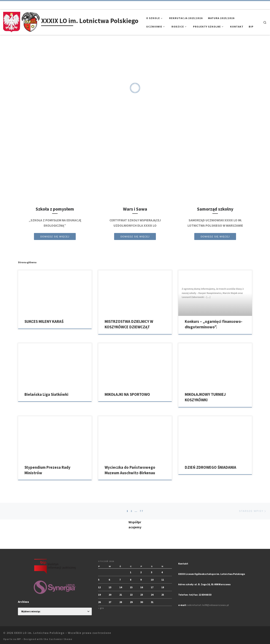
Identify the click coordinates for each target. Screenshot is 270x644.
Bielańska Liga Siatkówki (46, 394)
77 (142, 511)
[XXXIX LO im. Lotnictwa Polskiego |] (21, 22)
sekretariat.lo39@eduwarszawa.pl (208, 605)
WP (19, 639)
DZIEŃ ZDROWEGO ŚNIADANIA (211, 467)
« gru (101, 608)
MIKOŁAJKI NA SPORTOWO (127, 394)
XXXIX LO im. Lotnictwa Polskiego (39, 633)
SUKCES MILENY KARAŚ (44, 321)
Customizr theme (61, 639)
